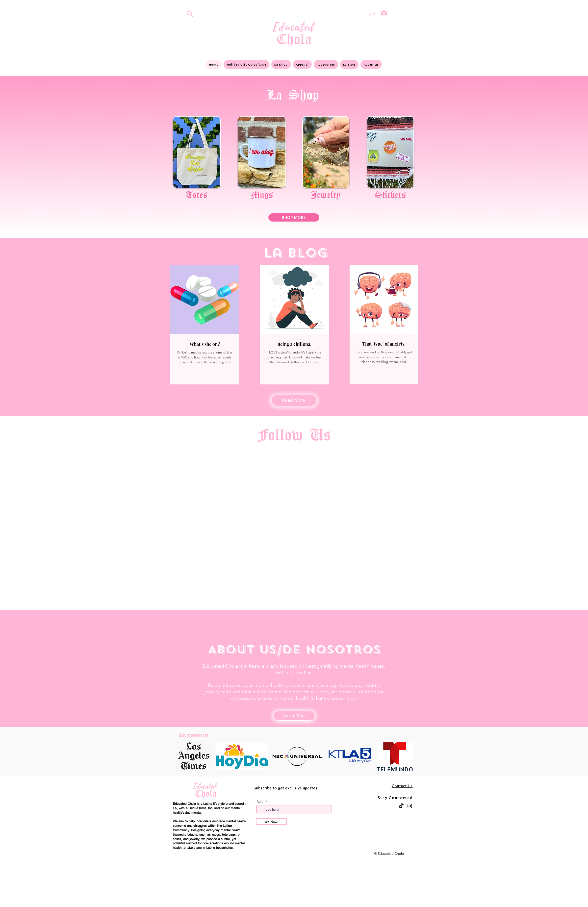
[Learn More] (294, 716)
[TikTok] (401, 806)
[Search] (190, 14)
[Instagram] (410, 806)
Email (260, 802)
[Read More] (294, 400)
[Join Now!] (271, 821)
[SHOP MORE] (294, 217)
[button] (372, 13)
